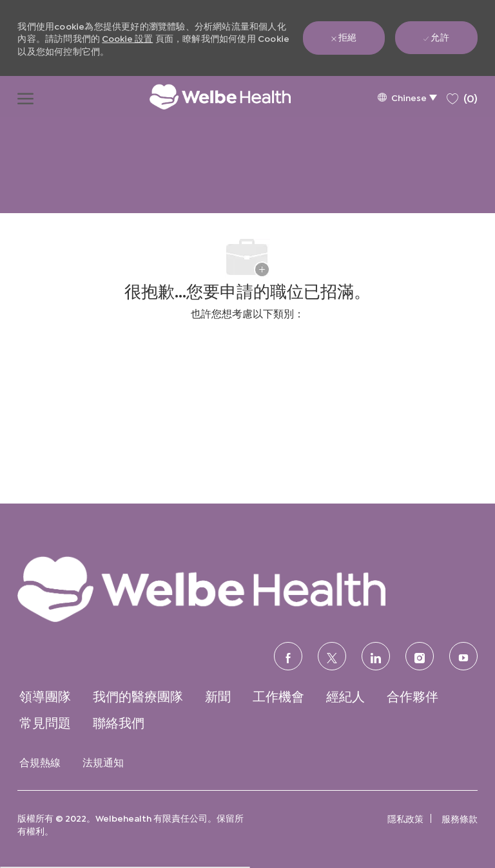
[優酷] (463, 656)
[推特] (332, 656)
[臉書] (288, 656)
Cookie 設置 (127, 38)
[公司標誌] (207, 97)
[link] (247, 589)
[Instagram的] (420, 656)
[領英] (376, 656)
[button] (407, 97)
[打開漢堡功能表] (25, 97)
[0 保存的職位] (462, 96)
